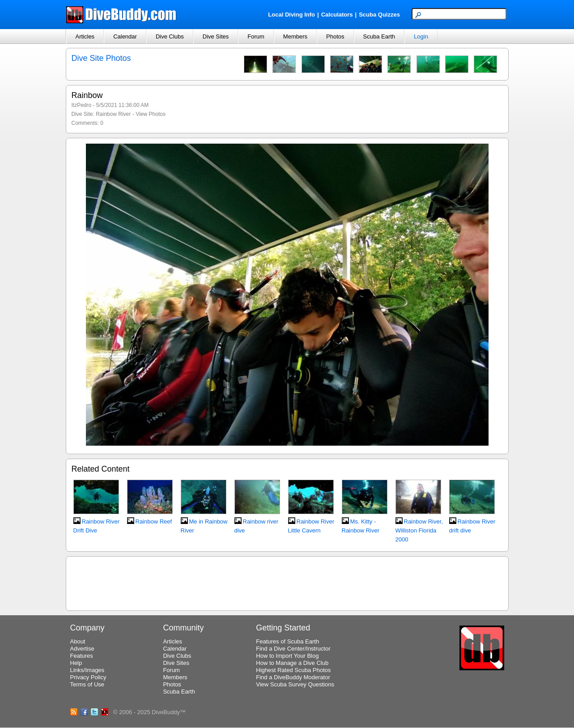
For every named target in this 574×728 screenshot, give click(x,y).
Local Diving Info (291, 15)
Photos (335, 36)
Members (295, 36)
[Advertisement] (287, 582)
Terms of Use (87, 684)
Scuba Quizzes (379, 15)
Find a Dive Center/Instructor (293, 649)
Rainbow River (113, 114)
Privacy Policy (88, 677)
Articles (85, 36)
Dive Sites (216, 36)
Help (76, 663)
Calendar (125, 36)
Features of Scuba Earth (287, 641)
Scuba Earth (379, 36)
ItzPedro (82, 105)
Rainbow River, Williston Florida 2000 (419, 530)
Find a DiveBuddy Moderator (293, 677)
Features (82, 656)
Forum (256, 36)
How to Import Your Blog (287, 656)
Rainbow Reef (154, 522)
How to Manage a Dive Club (292, 663)
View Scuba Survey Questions (295, 684)
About (78, 641)
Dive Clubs (170, 36)
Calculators (337, 15)
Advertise (82, 649)
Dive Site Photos (101, 58)
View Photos (151, 114)
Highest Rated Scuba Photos (293, 670)
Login (421, 36)
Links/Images (87, 670)
